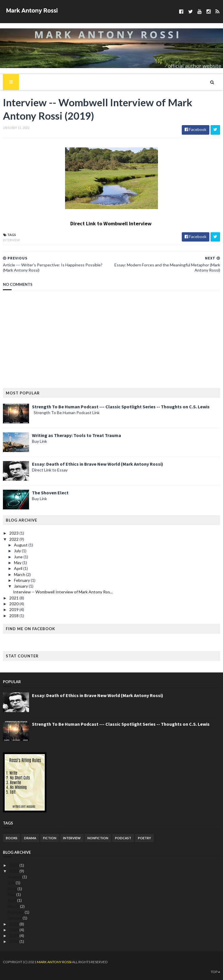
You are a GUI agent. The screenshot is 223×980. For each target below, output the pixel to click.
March (20, 574)
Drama (30, 838)
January (21, 586)
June (19, 557)
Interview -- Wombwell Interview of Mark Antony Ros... (63, 592)
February (22, 580)
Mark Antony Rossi (54, 962)
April (19, 568)
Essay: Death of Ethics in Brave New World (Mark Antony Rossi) (98, 464)
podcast (123, 838)
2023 (14, 533)
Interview (11, 240)
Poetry (144, 838)
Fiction (50, 838)
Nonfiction (98, 838)
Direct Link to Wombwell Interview (111, 223)
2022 (14, 539)
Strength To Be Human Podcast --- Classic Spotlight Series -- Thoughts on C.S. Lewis (121, 407)
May (18, 563)
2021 (14, 598)
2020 (14, 604)
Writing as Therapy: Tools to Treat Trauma (77, 435)
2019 (14, 609)
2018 (14, 616)
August (21, 545)
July (18, 551)
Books (12, 838)
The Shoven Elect (50, 493)
